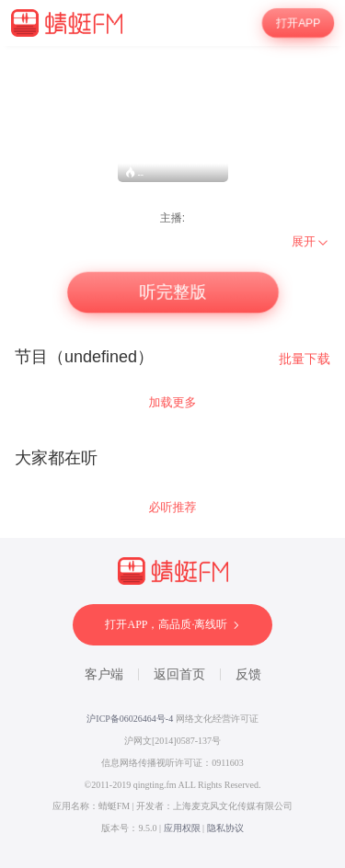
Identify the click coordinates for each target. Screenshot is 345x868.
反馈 (248, 674)
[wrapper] (172, 457)
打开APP (298, 23)
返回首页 (179, 674)
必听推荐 (173, 507)
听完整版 (172, 292)
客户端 (104, 674)
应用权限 (182, 828)
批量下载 (305, 359)
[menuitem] (311, 242)
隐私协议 (225, 828)
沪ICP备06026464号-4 (130, 719)
